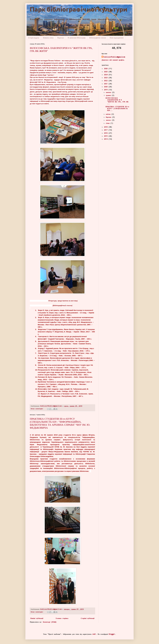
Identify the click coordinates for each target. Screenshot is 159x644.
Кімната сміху (48, 38)
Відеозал (61, 38)
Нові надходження (117, 38)
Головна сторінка (62, 618)
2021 (106, 84)
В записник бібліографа (77, 38)
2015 (106, 136)
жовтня (109, 92)
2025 (106, 72)
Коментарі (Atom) (50, 622)
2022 (106, 81)
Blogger (112, 634)
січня (108, 123)
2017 (106, 130)
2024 (106, 75)
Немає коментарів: (38, 409)
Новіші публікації (37, 618)
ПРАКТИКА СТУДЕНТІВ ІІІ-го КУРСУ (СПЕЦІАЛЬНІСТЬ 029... (117, 108)
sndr (94, 634)
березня (109, 117)
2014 (106, 139)
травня (109, 95)
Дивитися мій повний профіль (113, 60)
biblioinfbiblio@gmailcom (114, 57)
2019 (106, 90)
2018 (106, 127)
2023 (106, 78)
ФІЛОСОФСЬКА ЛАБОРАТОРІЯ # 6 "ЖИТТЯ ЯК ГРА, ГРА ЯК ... (117, 101)
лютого (109, 120)
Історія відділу (34, 38)
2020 (106, 87)
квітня (109, 114)
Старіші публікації (88, 618)
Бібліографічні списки (98, 38)
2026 (106, 69)
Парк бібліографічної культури (79, 10)
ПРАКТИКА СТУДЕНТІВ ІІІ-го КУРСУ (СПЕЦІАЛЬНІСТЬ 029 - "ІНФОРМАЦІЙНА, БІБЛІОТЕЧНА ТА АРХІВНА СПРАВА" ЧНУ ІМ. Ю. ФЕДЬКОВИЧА (60, 423)
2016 (106, 133)
